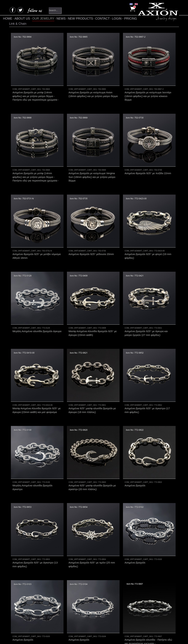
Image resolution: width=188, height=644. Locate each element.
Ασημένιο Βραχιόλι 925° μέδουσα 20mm (91, 242)
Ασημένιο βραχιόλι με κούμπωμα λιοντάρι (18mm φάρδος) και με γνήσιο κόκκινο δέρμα (148, 96)
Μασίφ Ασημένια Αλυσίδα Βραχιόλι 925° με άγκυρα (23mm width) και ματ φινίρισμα (37, 386)
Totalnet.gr (93, 636)
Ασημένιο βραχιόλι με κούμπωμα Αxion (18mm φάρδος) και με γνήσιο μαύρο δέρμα (93, 94)
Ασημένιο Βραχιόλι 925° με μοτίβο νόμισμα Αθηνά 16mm (37, 244)
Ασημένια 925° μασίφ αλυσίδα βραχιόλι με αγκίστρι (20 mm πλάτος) (92, 457)
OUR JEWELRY (50, 19)
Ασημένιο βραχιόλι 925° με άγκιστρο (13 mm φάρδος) (35, 529)
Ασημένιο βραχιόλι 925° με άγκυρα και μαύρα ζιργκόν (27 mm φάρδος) (146, 315)
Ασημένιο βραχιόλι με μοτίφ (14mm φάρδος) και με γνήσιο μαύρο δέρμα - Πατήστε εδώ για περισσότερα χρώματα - (36, 96)
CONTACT (110, 19)
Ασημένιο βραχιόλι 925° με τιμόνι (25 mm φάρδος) (92, 529)
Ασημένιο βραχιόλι (135, 456)
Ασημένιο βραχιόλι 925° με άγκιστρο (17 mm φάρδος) (147, 386)
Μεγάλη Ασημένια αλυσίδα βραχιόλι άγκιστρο (33, 457)
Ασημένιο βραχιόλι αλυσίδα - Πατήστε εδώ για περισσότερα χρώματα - (148, 600)
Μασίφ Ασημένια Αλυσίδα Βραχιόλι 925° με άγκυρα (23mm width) (93, 315)
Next (103, 616)
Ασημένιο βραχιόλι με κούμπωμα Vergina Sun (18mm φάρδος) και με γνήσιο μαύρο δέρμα (92, 171)
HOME (15, 19)
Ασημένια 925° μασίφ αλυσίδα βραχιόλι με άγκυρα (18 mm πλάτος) (92, 386)
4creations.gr (70, 636)
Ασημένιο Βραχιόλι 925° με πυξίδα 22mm (148, 167)
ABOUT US (30, 19)
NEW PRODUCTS (88, 19)
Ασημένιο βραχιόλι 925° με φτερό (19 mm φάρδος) (148, 244)
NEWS (68, 19)
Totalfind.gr (115, 636)
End (111, 616)
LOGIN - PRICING (132, 19)
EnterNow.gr (131, 636)
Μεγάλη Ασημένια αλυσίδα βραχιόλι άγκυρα (37, 313)
